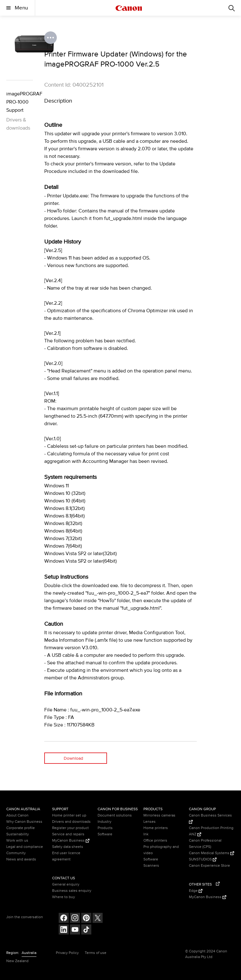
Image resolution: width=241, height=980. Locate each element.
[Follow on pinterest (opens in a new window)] (86, 919)
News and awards (21, 859)
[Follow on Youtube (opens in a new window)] (75, 930)
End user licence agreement (66, 856)
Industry (104, 822)
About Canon (17, 815)
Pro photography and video (161, 850)
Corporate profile (21, 828)
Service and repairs (68, 834)
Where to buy (64, 897)
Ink (146, 834)
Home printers (156, 828)
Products (105, 828)
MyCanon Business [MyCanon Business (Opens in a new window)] (71, 841)
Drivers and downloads (71, 822)
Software (105, 834)
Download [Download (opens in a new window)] (73, 758)
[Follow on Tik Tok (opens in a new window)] (86, 930)
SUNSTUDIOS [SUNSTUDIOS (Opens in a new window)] (203, 859)
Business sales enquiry (72, 891)
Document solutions (115, 815)
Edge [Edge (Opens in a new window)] (196, 891)
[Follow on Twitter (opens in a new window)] (98, 919)
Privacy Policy (67, 953)
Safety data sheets (68, 847)
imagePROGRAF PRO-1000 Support (20, 102)
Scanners (151, 866)
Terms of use (96, 953)
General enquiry (66, 884)
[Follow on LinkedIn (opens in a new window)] (64, 930)
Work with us (17, 841)
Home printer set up (69, 815)
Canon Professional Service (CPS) (205, 844)
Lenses (150, 822)
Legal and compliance (25, 847)
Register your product (70, 828)
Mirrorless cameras (159, 815)
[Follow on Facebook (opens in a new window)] (64, 919)
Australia (29, 953)
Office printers (155, 841)
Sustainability (18, 834)
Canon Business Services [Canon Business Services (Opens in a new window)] (210, 818)
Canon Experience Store (209, 866)
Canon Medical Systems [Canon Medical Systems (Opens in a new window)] (212, 853)
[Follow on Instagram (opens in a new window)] (75, 919)
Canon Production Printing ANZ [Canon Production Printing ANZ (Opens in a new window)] (211, 831)
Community (16, 853)
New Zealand (17, 961)
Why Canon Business (24, 822)
